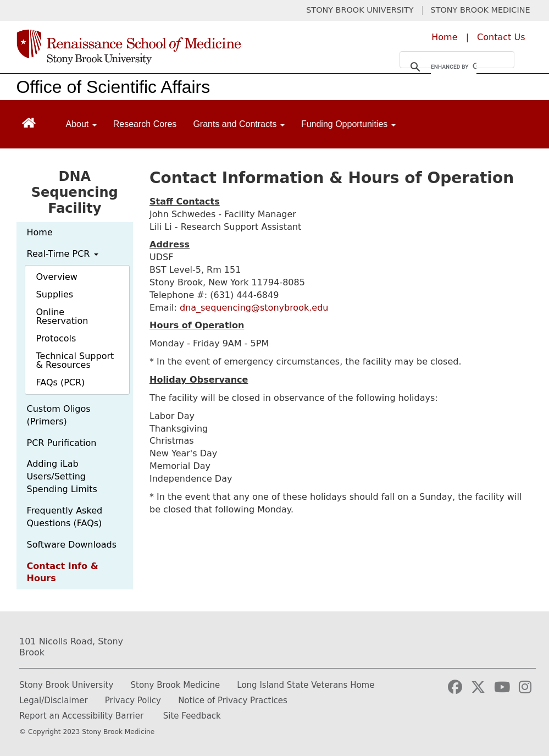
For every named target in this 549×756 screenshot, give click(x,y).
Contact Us (501, 37)
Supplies (55, 294)
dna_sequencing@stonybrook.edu (254, 308)
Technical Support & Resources (75, 360)
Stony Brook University (66, 685)
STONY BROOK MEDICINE (481, 10)
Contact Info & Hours (63, 572)
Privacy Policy (133, 700)
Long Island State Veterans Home (306, 685)
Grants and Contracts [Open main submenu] (239, 124)
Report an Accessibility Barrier (81, 716)
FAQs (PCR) (61, 382)
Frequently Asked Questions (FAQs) (65, 517)
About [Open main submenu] (81, 124)
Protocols (56, 338)
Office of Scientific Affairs (113, 87)
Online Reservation (62, 316)
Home (444, 37)
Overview (57, 277)
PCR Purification (62, 443)
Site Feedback (192, 716)
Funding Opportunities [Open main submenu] (348, 124)
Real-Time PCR (63, 254)
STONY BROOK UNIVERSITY (360, 10)
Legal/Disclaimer (54, 700)
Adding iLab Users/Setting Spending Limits (62, 476)
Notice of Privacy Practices (233, 700)
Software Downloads (72, 545)
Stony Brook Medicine (176, 685)
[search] (454, 67)
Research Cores (145, 124)
